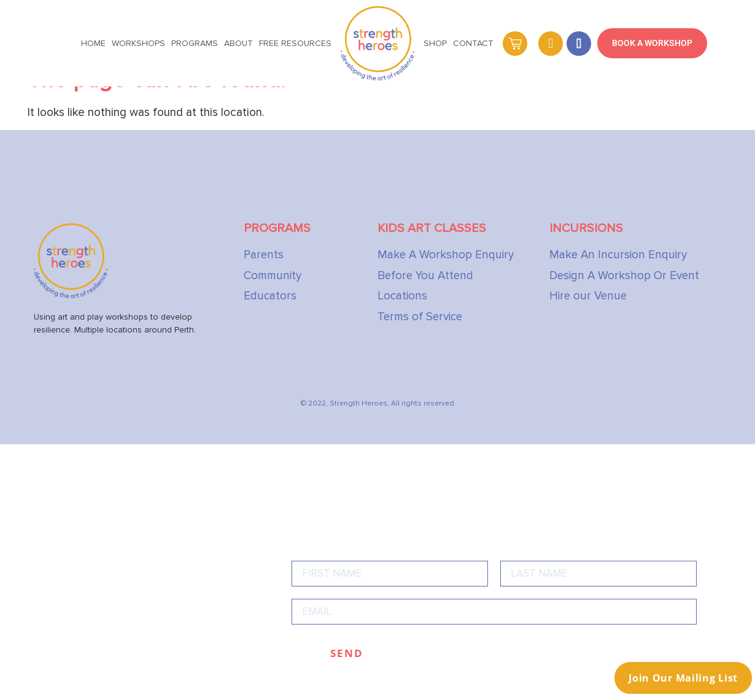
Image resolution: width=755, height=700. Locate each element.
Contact (473, 43)
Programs (195, 43)
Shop (435, 43)
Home (93, 43)
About (238, 43)
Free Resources (295, 43)
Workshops (138, 43)
